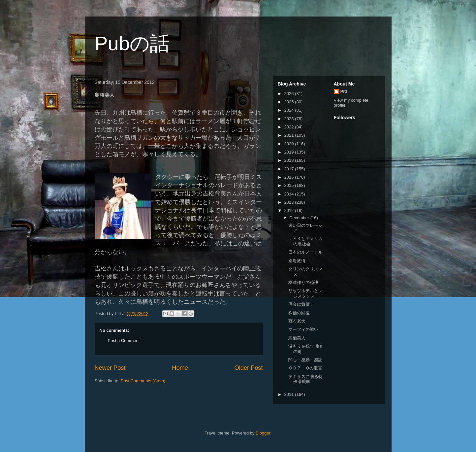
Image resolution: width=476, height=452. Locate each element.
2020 (290, 144)
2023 (290, 119)
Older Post (249, 368)
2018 (290, 160)
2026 (290, 94)
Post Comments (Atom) (143, 381)
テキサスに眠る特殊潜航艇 (305, 379)
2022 (290, 127)
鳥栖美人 (297, 338)
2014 (290, 194)
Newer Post (110, 368)
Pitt (344, 91)
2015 (290, 185)
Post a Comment (124, 341)
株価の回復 (299, 313)
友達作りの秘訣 (303, 282)
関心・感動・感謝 (305, 360)
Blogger (263, 433)
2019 (290, 152)
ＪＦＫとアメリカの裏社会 (305, 241)
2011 (290, 394)
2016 (290, 177)
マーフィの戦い (303, 329)
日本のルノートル (305, 252)
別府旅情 (297, 261)
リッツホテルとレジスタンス (305, 293)
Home (180, 368)
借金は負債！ (301, 304)
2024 (290, 110)
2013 (290, 202)
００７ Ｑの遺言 (305, 368)
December (300, 218)
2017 (290, 169)
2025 (290, 102)
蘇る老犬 (297, 321)
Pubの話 (132, 43)
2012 (290, 210)
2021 (290, 135)
